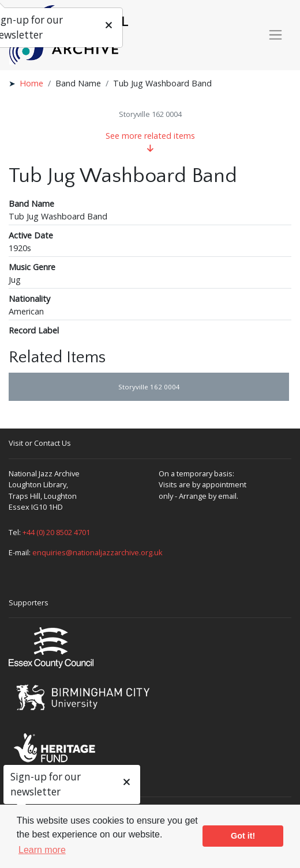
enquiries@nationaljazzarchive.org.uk (97, 552)
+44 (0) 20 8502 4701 (56, 532)
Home (31, 83)
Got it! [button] (243, 836)
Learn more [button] (42, 850)
